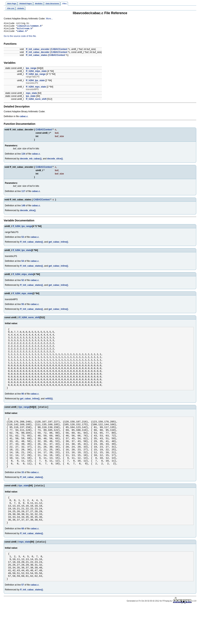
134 (23, 156)
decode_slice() (55, 161)
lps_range (31, 70)
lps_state (31, 98)
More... (49, 19)
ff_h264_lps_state (35, 83)
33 (23, 497)
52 (23, 282)
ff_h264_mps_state (36, 89)
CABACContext (59, 51)
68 (23, 559)
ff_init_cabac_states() (31, 244)
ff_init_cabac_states (37, 57)
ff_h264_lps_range (36, 76)
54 (23, 263)
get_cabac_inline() (58, 244)
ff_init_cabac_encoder (38, 51)
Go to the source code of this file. (20, 38)
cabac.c (24, 119)
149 (23, 208)
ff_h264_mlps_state (36, 73)
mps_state (31, 95)
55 (23, 306)
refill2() (49, 413)
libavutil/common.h (29, 27)
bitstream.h (25, 30)
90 (23, 408)
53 (23, 239)
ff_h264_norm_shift (36, 101)
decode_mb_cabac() (31, 161)
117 (23, 193)
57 (23, 622)
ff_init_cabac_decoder (38, 54)
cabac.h (22, 33)
